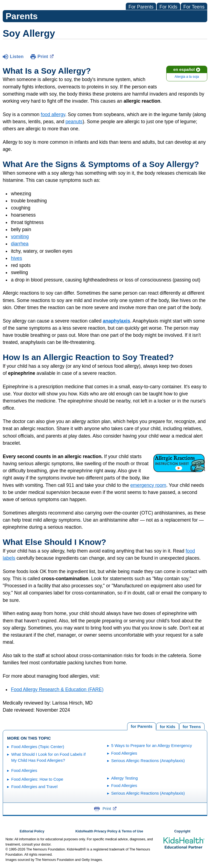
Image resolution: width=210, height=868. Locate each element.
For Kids (168, 7)
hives (17, 258)
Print (46, 56)
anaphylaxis (116, 321)
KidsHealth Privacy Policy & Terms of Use (109, 831)
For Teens (194, 7)
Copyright (182, 831)
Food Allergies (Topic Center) (38, 747)
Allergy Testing (125, 778)
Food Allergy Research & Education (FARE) (57, 689)
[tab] (192, 726)
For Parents (141, 7)
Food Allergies (124, 753)
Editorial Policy (32, 831)
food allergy (53, 114)
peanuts (74, 122)
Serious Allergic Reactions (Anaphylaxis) (148, 761)
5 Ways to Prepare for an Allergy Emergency (152, 745)
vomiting (20, 237)
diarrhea (20, 244)
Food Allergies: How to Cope (37, 779)
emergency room (148, 485)
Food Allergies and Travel (34, 787)
